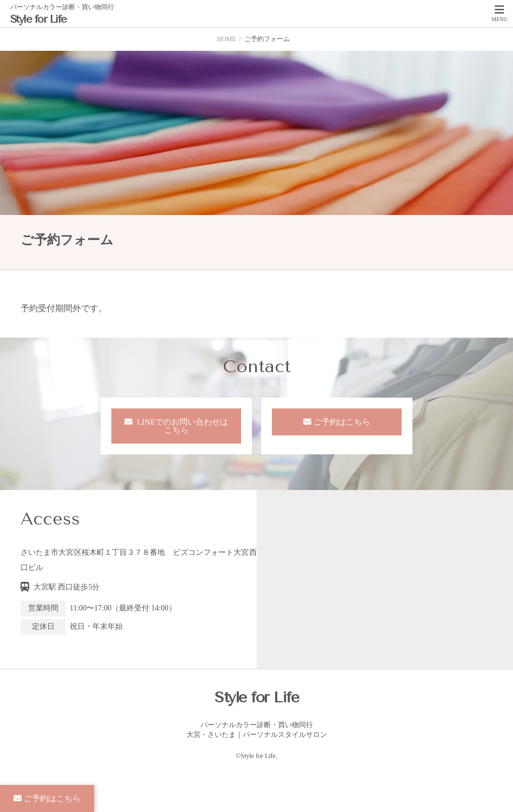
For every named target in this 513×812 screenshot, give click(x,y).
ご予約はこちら (342, 422)
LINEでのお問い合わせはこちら (181, 426)
